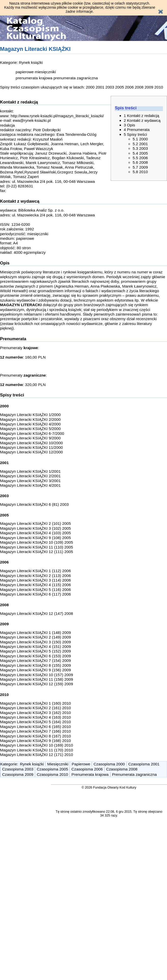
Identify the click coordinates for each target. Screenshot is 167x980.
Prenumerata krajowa (90, 774)
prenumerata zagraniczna (76, 78)
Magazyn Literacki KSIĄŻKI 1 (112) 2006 (35, 571)
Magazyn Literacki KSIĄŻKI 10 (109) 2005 (37, 542)
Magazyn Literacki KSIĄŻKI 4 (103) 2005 (35, 533)
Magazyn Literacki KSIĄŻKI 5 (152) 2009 (35, 651)
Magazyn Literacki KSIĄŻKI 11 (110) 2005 (37, 547)
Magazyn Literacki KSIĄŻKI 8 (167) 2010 (35, 736)
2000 (90, 87)
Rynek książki (31, 62)
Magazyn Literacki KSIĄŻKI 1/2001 (30, 471)
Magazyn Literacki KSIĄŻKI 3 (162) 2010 (35, 713)
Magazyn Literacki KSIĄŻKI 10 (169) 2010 (37, 745)
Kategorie (9, 764)
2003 (110, 87)
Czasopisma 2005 (52, 769)
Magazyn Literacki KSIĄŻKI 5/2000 (30, 429)
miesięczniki (45, 72)
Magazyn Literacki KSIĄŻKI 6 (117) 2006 (35, 594)
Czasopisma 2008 (122, 769)
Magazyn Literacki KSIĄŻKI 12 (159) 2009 (37, 684)
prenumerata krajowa (34, 78)
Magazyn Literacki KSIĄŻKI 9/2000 (30, 438)
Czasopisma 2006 (87, 769)
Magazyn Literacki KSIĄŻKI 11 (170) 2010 (37, 750)
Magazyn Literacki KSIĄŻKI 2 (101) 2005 (35, 523)
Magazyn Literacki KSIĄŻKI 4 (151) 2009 (35, 647)
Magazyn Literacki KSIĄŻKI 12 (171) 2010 (37, 755)
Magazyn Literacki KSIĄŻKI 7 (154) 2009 (35, 660)
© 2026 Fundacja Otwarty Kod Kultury (109, 787)
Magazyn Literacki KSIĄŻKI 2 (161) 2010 (35, 708)
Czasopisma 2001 (144, 764)
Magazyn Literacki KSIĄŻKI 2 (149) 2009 (35, 637)
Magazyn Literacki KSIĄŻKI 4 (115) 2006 (35, 585)
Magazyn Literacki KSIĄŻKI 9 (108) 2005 (35, 538)
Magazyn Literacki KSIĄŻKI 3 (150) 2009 (35, 642)
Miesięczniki (58, 764)
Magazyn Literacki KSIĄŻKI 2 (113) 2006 (35, 576)
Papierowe (81, 764)
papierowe (25, 72)
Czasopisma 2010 (52, 774)
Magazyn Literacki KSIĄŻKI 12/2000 (31, 452)
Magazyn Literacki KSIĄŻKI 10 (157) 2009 (37, 675)
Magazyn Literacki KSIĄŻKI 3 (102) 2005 (35, 528)
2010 (159, 87)
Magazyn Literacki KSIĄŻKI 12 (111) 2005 (37, 552)
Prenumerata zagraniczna (134, 774)
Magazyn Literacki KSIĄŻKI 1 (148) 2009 (35, 633)
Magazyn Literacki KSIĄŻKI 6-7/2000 (32, 433)
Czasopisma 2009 (18, 774)
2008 (139, 87)
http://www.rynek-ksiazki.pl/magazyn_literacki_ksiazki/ (57, 116)
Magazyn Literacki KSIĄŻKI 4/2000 (30, 424)
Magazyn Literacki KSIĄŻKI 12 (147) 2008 (37, 613)
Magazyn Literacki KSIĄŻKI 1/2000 (30, 415)
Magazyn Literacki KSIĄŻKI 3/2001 (30, 481)
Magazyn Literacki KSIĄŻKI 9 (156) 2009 (35, 670)
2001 (100, 87)
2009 (149, 87)
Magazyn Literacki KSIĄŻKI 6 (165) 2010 (35, 727)
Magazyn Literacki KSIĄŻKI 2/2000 (30, 419)
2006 (129, 87)
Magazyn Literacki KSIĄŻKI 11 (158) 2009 (37, 679)
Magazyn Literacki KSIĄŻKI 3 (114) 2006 (35, 580)
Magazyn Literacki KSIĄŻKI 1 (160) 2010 (35, 703)
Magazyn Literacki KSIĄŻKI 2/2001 (30, 476)
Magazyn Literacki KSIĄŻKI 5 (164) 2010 (35, 722)
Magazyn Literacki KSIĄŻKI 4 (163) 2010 (35, 717)
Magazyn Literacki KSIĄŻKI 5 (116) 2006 (35, 590)
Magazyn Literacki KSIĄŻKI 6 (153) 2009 (35, 656)
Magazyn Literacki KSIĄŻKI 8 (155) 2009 (35, 665)
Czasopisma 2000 (109, 764)
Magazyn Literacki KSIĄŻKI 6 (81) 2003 (34, 504)
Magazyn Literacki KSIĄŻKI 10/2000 (31, 443)
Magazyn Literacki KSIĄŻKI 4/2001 (30, 485)
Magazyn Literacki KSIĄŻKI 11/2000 (31, 447)
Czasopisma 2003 (18, 769)
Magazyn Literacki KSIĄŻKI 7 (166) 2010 (35, 731)
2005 (120, 87)
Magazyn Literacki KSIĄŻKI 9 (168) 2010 (35, 741)
